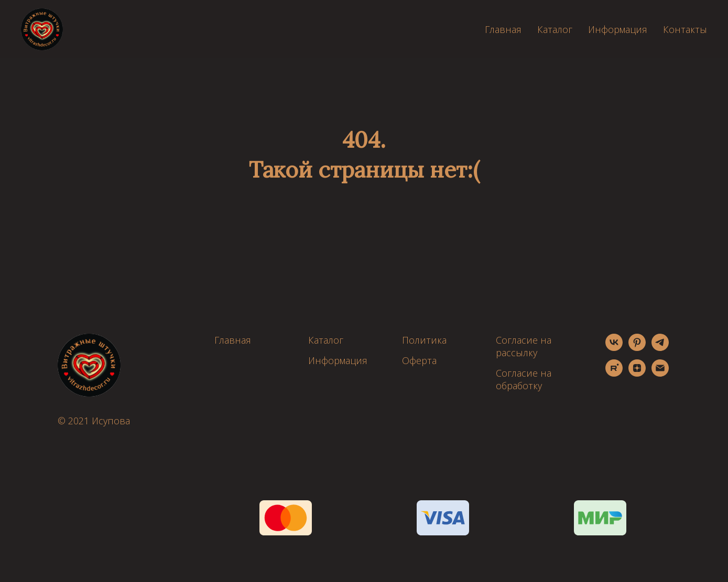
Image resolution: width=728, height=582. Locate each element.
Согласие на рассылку (524, 346)
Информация (618, 29)
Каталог (555, 29)
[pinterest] (637, 348)
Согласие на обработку (524, 379)
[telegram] (660, 348)
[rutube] (614, 374)
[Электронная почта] (660, 374)
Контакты (685, 29)
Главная (503, 29)
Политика (424, 340)
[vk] (614, 348)
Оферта (419, 360)
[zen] (637, 374)
